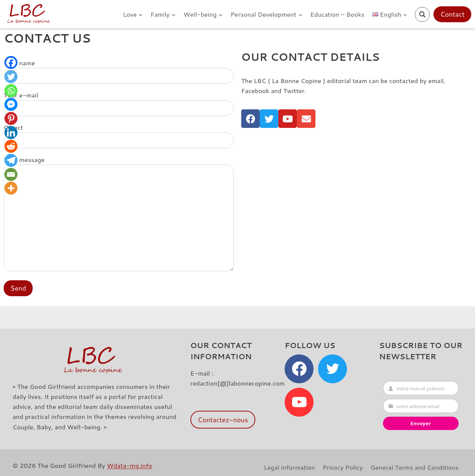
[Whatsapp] (11, 92)
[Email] (11, 178)
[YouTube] (299, 402)
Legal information (289, 467)
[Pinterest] (11, 121)
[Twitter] (11, 77)
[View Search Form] (422, 14)
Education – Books (337, 14)
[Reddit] (11, 150)
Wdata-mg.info (130, 465)
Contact (452, 14)
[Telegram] (11, 164)
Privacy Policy (343, 467)
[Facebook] (11, 63)
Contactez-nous (223, 420)
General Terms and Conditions (415, 467)
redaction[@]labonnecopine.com (237, 383)
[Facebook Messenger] (11, 106)
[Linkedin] (11, 135)
